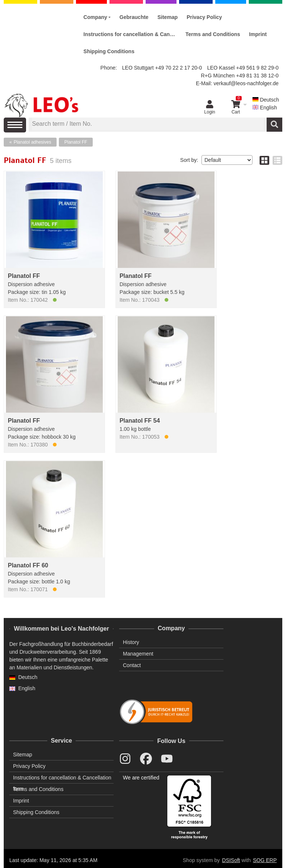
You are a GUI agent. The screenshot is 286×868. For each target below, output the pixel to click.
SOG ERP (265, 860)
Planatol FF (76, 142)
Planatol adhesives (33, 142)
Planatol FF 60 (28, 565)
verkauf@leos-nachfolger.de (246, 83)
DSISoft (231, 860)
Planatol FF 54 (140, 421)
